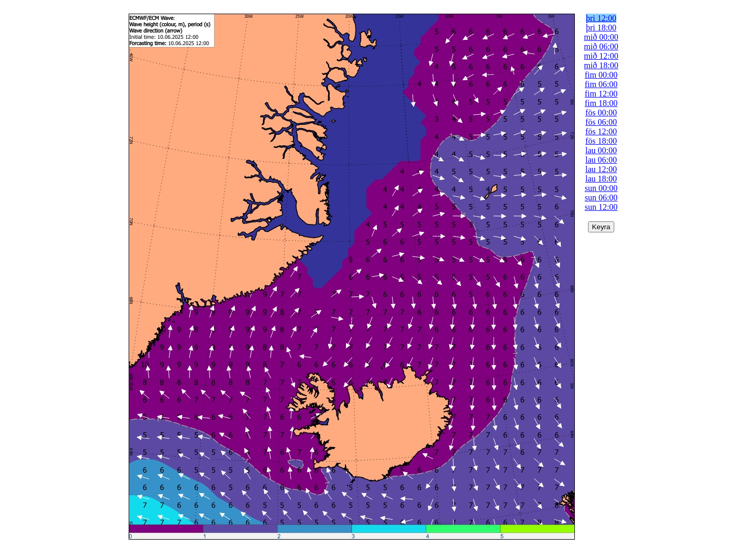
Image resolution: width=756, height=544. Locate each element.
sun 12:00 (601, 207)
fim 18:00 (601, 103)
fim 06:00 (601, 84)
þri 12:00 (601, 18)
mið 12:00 (601, 56)
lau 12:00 (601, 169)
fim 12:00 (601, 94)
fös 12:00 (601, 131)
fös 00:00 (601, 113)
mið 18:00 (601, 65)
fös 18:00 (601, 141)
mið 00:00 (601, 37)
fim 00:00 (601, 75)
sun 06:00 (601, 198)
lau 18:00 (601, 179)
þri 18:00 (601, 28)
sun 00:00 (601, 188)
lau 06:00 (601, 160)
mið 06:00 (601, 46)
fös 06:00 (601, 122)
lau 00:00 (601, 150)
